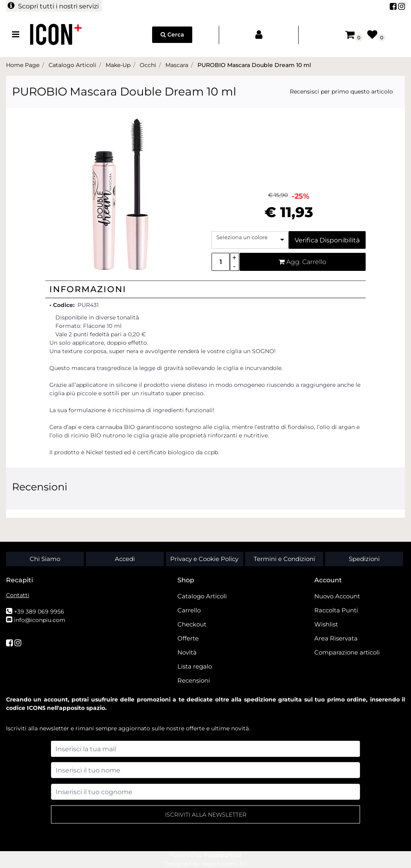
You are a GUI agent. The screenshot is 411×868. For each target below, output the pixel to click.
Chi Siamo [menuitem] (45, 559)
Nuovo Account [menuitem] (337, 596)
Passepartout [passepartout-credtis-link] (223, 855)
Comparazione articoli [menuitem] (347, 652)
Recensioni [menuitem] (194, 680)
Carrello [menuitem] (189, 610)
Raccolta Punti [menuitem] (336, 610)
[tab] (205, 289)
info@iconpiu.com (40, 620)
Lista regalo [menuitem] (195, 666)
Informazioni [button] (88, 289)
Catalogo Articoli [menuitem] (202, 596)
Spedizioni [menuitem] (364, 559)
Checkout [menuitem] (192, 624)
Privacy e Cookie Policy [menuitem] (204, 559)
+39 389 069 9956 (39, 612)
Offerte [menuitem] (188, 638)
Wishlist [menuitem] (326, 624)
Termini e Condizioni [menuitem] (284, 559)
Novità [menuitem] (187, 652)
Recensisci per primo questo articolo (341, 91)
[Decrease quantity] (235, 266)
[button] (122, 194)
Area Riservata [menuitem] (336, 638)
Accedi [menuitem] (125, 559)
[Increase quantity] (235, 257)
